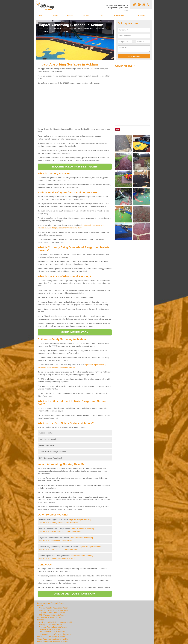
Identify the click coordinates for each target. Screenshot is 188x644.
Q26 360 (70, 16)
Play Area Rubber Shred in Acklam (52, 613)
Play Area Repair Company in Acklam (51, 637)
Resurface (142, 16)
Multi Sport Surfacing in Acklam (51, 625)
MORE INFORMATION (75, 332)
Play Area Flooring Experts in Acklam (53, 627)
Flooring (55, 16)
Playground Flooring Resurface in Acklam (53, 641)
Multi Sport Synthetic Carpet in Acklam (53, 610)
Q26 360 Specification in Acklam (49, 617)
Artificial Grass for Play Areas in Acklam (54, 608)
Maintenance (119, 16)
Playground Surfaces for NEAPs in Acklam (55, 634)
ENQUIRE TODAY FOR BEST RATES (75, 167)
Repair (101, 16)
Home (41, 16)
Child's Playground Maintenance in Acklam (53, 639)
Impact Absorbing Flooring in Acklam (51, 603)
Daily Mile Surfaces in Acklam (50, 629)
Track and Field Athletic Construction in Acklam (57, 622)
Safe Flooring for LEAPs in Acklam (52, 632)
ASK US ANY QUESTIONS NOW (75, 594)
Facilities (85, 16)
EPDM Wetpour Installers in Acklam (52, 615)
